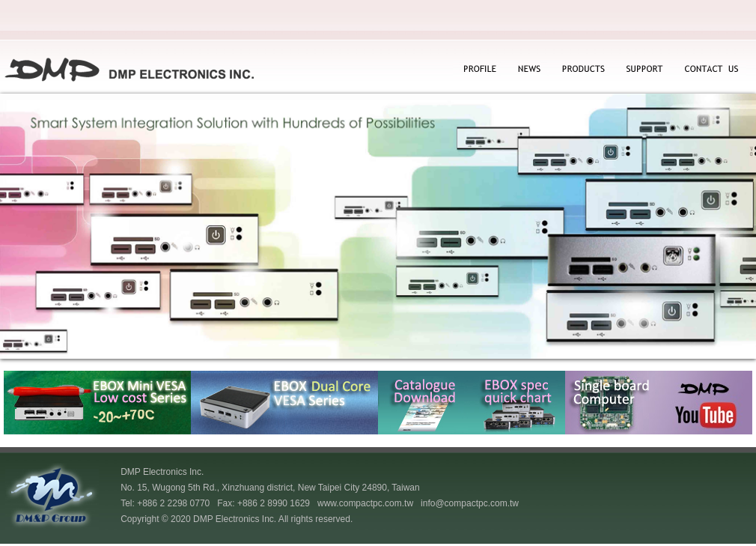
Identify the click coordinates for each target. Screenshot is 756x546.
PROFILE (479, 70)
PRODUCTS (583, 70)
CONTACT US (710, 70)
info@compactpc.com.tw (470, 503)
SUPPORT (645, 70)
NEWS (527, 70)
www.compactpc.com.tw (365, 503)
